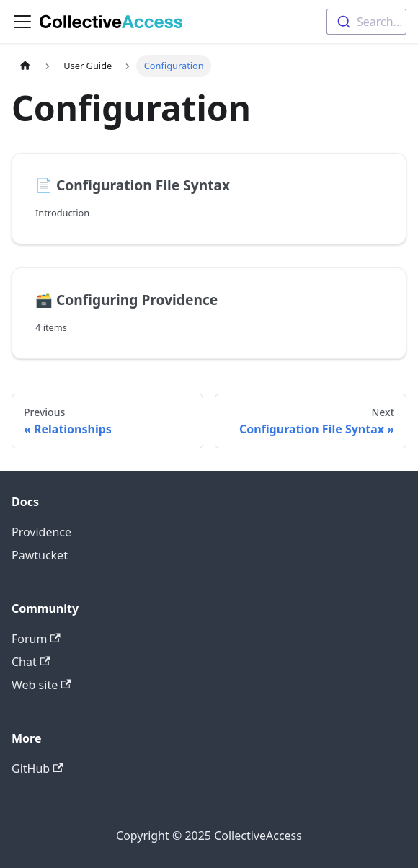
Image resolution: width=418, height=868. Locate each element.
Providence (41, 532)
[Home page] (25, 66)
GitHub (37, 769)
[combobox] (366, 22)
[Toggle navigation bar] (22, 22)
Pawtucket (40, 555)
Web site (41, 685)
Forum (36, 639)
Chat (31, 662)
